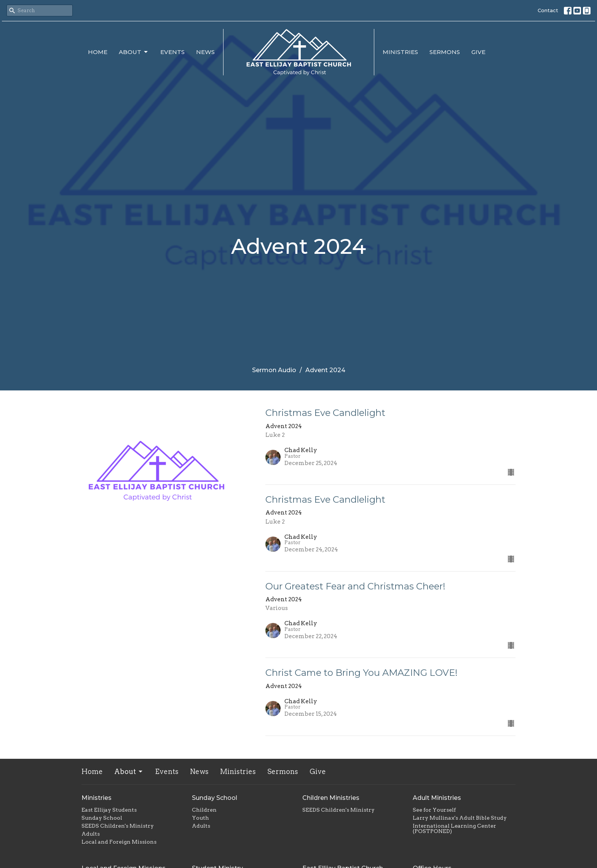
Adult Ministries (437, 798)
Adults (91, 834)
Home (98, 52)
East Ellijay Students (109, 810)
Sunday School (102, 818)
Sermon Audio (274, 370)
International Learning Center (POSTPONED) (454, 828)
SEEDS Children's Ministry (118, 826)
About (134, 52)
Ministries (400, 52)
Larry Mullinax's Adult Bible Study (460, 818)
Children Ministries (331, 798)
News (205, 52)
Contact (548, 10)
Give (478, 52)
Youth (200, 818)
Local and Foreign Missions (119, 842)
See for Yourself (434, 810)
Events (172, 52)
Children (204, 810)
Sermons (445, 52)
